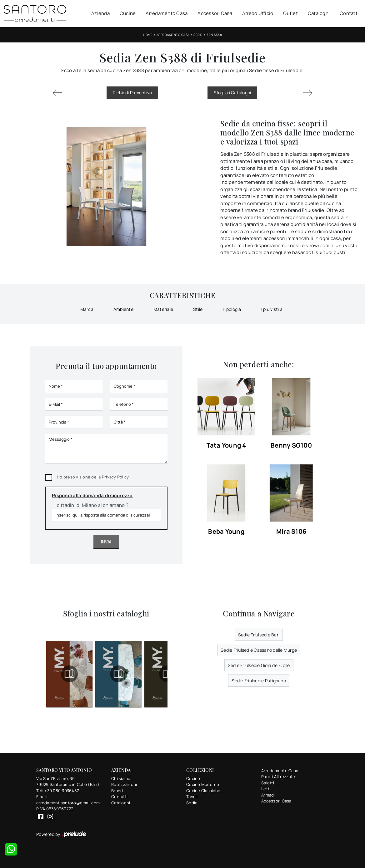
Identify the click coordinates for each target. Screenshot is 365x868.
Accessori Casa (215, 13)
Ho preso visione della (93, 477)
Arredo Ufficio (258, 13)
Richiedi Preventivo (132, 93)
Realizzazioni (124, 784)
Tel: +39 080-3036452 (58, 791)
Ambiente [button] (123, 309)
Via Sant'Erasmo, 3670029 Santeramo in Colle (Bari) (68, 782)
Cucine (128, 13)
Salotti (268, 783)
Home (148, 35)
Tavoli (192, 797)
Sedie (198, 35)
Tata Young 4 (226, 446)
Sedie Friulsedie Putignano (259, 681)
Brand (117, 791)
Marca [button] (87, 309)
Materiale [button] (163, 309)
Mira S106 (291, 532)
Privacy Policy (115, 477)
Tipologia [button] (232, 309)
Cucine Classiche (203, 791)
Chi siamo (121, 778)
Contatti (349, 13)
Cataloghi (319, 13)
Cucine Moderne (203, 784)
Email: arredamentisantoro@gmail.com (68, 800)
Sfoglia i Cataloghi (232, 93)
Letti (266, 789)
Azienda (100, 13)
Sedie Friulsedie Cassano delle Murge (259, 650)
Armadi (268, 795)
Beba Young (226, 532)
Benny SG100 (291, 446)
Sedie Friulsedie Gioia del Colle (259, 665)
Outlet (290, 13)
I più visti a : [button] (273, 309)
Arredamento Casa (167, 13)
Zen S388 (214, 35)
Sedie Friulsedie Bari (259, 635)
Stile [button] (198, 309)
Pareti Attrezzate (278, 777)
